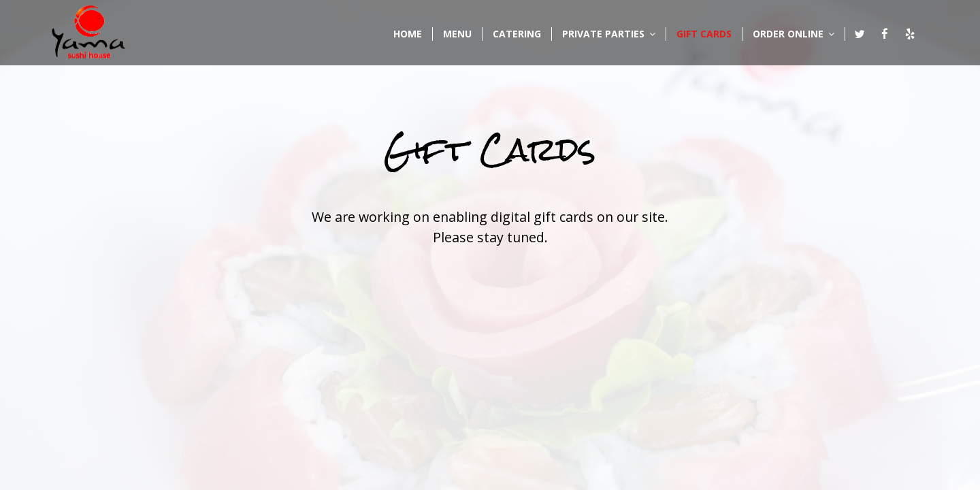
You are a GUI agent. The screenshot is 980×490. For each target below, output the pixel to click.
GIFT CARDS (704, 34)
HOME (408, 34)
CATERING (517, 34)
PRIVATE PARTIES (609, 34)
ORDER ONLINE (794, 34)
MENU (457, 34)
